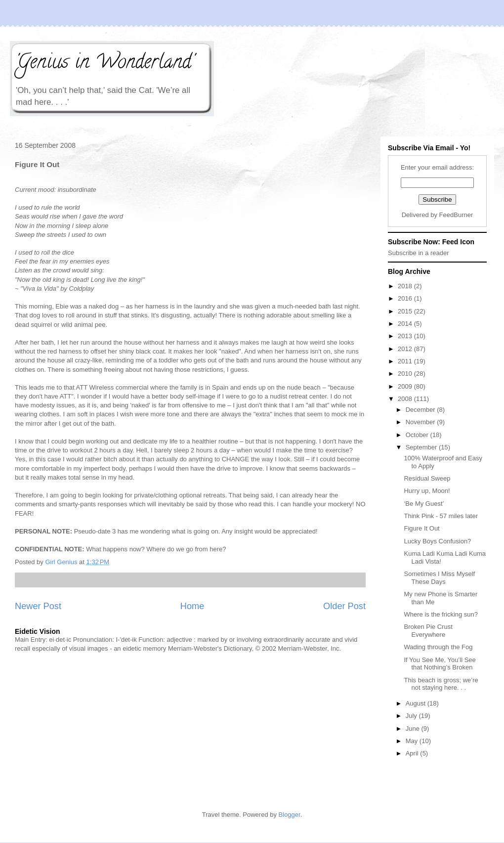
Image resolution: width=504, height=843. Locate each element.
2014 (406, 324)
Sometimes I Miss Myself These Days (439, 578)
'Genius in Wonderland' (104, 64)
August (417, 703)
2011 (406, 361)
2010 (406, 374)
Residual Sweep (427, 478)
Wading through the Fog (438, 647)
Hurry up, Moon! (427, 491)
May (413, 741)
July (412, 716)
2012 (406, 349)
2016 (406, 298)
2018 (406, 286)
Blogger (290, 815)
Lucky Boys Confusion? (437, 541)
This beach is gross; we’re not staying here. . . (441, 684)
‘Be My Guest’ (424, 504)
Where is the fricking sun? (441, 614)
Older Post (344, 606)
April (413, 753)
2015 (406, 311)
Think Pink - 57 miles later (441, 516)
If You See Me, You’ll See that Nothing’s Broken (440, 664)
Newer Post (38, 606)
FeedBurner (456, 215)
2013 (406, 336)
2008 (406, 399)
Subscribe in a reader (419, 253)
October (418, 435)
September (422, 447)
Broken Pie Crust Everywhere (428, 631)
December (421, 410)
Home (192, 606)
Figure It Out (421, 528)
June (414, 729)
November (421, 422)
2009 (406, 386)
